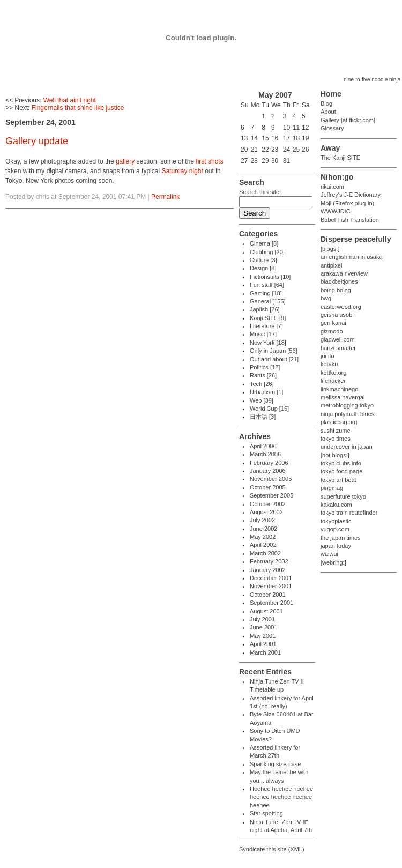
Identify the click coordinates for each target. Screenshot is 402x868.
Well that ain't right (70, 100)
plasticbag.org (339, 422)
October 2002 (268, 504)
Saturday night (182, 171)
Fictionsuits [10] (270, 277)
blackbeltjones (339, 281)
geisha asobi (337, 315)
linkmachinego (339, 389)
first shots (209, 161)
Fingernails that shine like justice (78, 108)
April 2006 (263, 446)
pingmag (332, 488)
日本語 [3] (263, 417)
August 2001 (266, 611)
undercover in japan (347, 447)
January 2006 (268, 471)
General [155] (268, 301)
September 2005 (271, 495)
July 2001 (262, 619)
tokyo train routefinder (349, 513)
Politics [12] (265, 367)
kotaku (329, 364)
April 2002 (263, 545)
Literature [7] (266, 326)
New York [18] (268, 343)
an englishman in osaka (352, 257)
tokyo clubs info (341, 463)
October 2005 (268, 487)
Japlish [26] (265, 309)
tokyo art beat (338, 480)
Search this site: (260, 192)
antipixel (331, 265)
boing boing (336, 290)
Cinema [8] (264, 243)
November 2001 (271, 586)
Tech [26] (262, 384)
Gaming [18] (266, 293)
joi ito (327, 356)
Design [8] (263, 268)
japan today (336, 546)
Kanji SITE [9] (268, 318)
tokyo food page (341, 471)
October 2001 (268, 595)
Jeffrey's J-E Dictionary (351, 195)
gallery (125, 161)
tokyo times (336, 439)
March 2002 (265, 553)
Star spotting (266, 813)
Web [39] (262, 400)
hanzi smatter (338, 348)
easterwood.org (341, 307)
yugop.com (335, 529)
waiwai (329, 554)
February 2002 (269, 561)
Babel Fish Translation (350, 220)
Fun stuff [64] (267, 285)
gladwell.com (338, 339)
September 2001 (271, 603)
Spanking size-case (275, 764)
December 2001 (271, 578)
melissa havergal (343, 397)
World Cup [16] (269, 409)
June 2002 (263, 529)
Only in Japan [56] (274, 351)
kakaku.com (336, 505)
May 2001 (263, 636)
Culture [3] (263, 260)
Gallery (330, 120)
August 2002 (266, 512)
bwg (326, 298)
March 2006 (265, 454)
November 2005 (271, 479)
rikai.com (332, 187)
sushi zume (336, 431)
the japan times (341, 538)
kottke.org (333, 373)
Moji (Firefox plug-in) (347, 203)
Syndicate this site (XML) (272, 849)
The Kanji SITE (340, 158)
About (328, 112)
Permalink (165, 197)
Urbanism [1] (266, 392)
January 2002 (268, 570)
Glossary (332, 128)
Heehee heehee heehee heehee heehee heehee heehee (281, 797)
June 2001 (263, 627)
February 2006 (269, 463)
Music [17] (263, 334)
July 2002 (262, 520)
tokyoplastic (336, 521)
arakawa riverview (344, 273)
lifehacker (333, 381)
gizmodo (332, 331)
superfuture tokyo (343, 496)
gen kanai (333, 323)
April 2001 (263, 644)
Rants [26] (263, 375)
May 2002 (263, 537)
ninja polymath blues (347, 414)
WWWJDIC (336, 211)
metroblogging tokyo (347, 405)
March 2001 (265, 652)
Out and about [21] (274, 359)
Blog (326, 103)
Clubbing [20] (267, 252)
